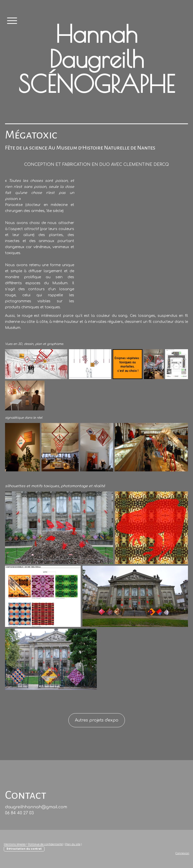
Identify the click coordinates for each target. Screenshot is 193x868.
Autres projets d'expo (97, 720)
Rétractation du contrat (24, 849)
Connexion (182, 853)
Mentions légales (15, 844)
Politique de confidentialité (45, 844)
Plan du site (73, 844)
